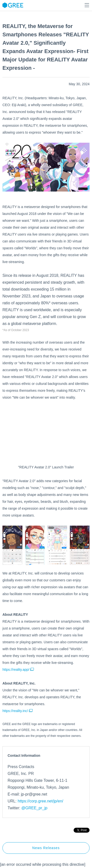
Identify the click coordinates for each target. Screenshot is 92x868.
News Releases (46, 848)
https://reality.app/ (18, 670)
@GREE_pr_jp (34, 808)
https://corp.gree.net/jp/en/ (40, 801)
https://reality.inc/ (18, 711)
